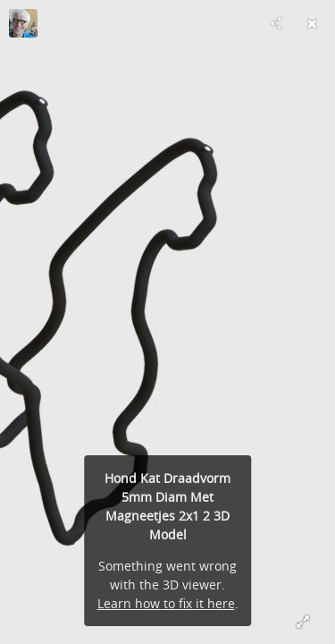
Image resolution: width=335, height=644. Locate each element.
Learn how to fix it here (166, 603)
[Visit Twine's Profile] (23, 23)
